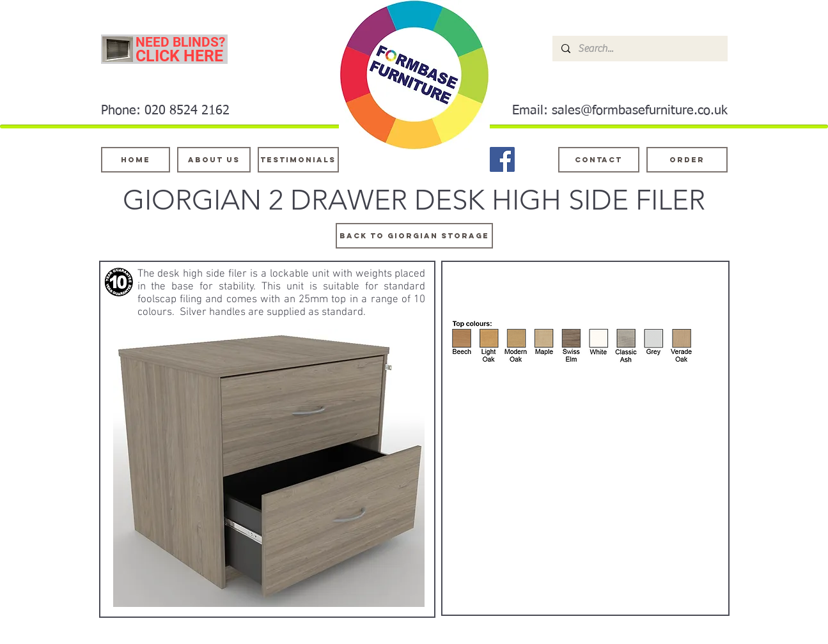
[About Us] (214, 160)
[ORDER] (687, 160)
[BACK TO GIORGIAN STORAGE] (414, 236)
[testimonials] (298, 160)
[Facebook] (502, 159)
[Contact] (599, 160)
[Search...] (639, 49)
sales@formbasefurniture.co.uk (640, 111)
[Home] (136, 160)
